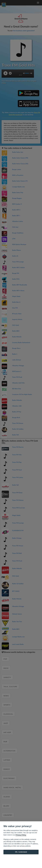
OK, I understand (21, 852)
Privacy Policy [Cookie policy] (21, 835)
